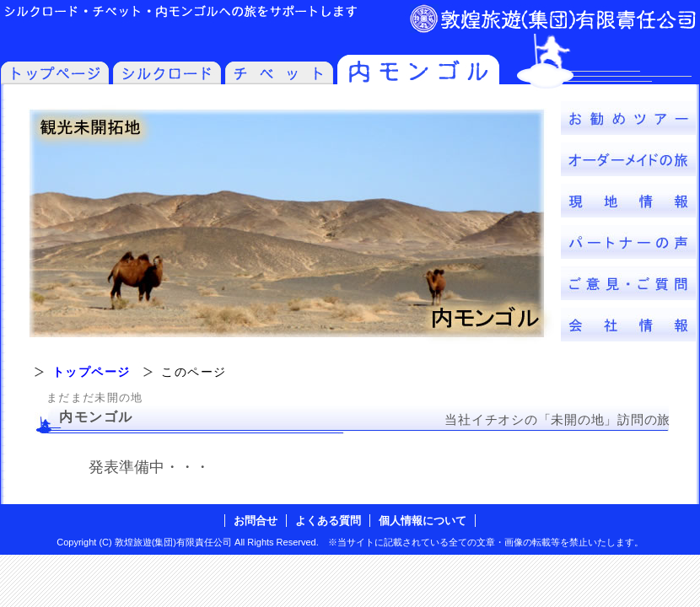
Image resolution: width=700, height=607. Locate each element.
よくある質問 (328, 521)
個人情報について (423, 521)
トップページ (91, 372)
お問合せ (256, 521)
